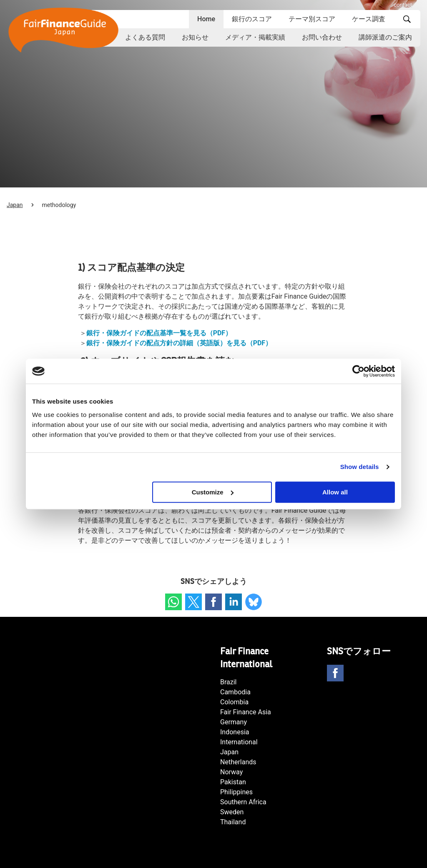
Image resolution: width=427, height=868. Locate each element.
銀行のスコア (252, 19)
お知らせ (195, 37)
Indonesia (235, 732)
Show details (360, 467)
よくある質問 (145, 37)
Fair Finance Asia (246, 712)
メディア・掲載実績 (255, 37)
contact (403, 5)
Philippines (236, 792)
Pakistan (233, 782)
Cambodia (235, 692)
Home (206, 19)
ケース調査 (369, 19)
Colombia (234, 702)
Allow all (335, 492)
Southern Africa (243, 802)
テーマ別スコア (312, 19)
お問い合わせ (322, 37)
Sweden (232, 812)
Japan (15, 205)
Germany (234, 722)
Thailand (233, 822)
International (239, 742)
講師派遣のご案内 (385, 37)
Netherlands (238, 762)
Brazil (229, 682)
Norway (231, 772)
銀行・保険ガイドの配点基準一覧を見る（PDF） (159, 333)
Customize (213, 492)
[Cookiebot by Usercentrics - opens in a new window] (358, 371)
